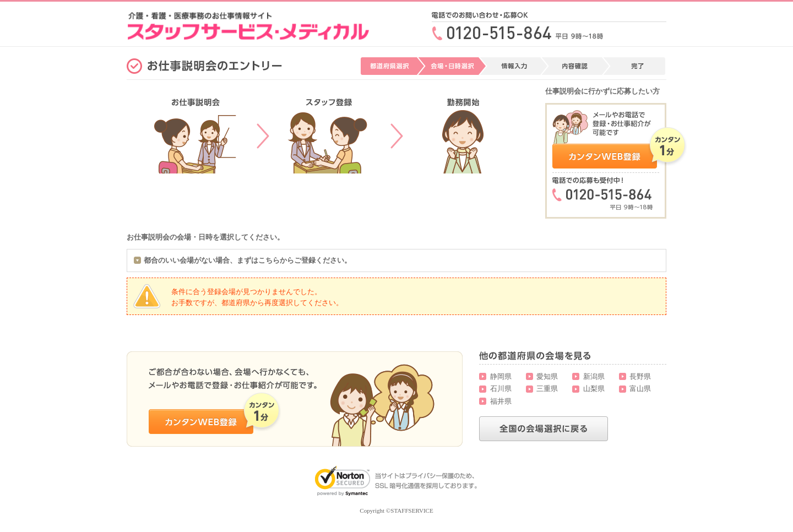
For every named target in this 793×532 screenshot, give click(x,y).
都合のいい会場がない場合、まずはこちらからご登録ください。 (248, 260)
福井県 (501, 401)
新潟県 (594, 376)
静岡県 (501, 376)
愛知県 (547, 376)
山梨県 (594, 389)
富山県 (640, 389)
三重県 (547, 389)
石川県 (501, 389)
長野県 (640, 376)
